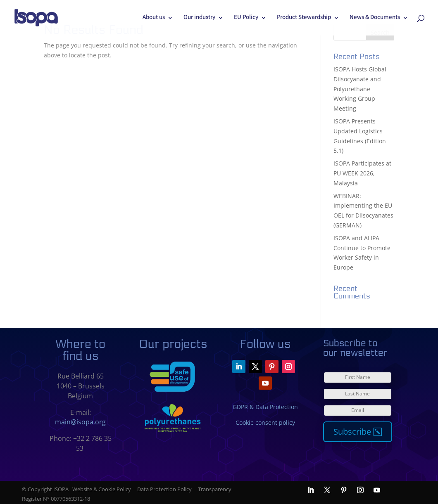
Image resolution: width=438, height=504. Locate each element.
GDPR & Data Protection (265, 407)
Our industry (199, 19)
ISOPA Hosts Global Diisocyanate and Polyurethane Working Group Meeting (360, 89)
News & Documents (375, 19)
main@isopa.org (80, 422)
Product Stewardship (304, 19)
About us (154, 19)
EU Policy (246, 19)
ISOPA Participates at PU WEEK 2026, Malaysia (362, 173)
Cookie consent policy (265, 422)
